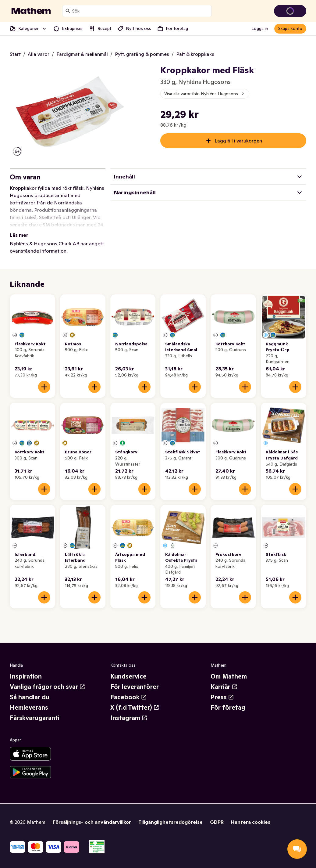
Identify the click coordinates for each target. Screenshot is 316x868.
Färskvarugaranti (35, 718)
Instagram (129, 718)
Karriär (224, 687)
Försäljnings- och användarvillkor (92, 822)
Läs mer (19, 235)
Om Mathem (229, 676)
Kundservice (128, 676)
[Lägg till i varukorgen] (44, 387)
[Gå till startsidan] (31, 11)
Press (222, 697)
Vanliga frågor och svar (48, 687)
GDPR (217, 822)
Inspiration (26, 676)
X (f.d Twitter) (135, 708)
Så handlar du (30, 697)
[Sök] (68, 11)
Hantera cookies (251, 822)
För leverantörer (135, 687)
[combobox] (141, 11)
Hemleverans (29, 708)
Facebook (129, 697)
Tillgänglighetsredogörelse (170, 822)
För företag (228, 708)
